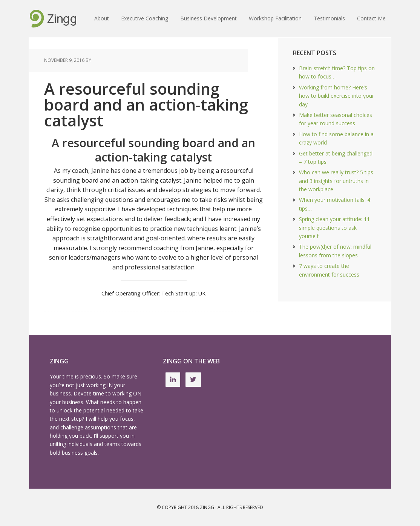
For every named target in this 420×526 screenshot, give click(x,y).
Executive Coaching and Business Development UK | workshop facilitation (53, 19)
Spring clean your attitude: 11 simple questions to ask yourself (334, 228)
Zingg (207, 507)
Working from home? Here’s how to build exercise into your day (336, 96)
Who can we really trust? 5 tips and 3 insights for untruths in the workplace (336, 181)
